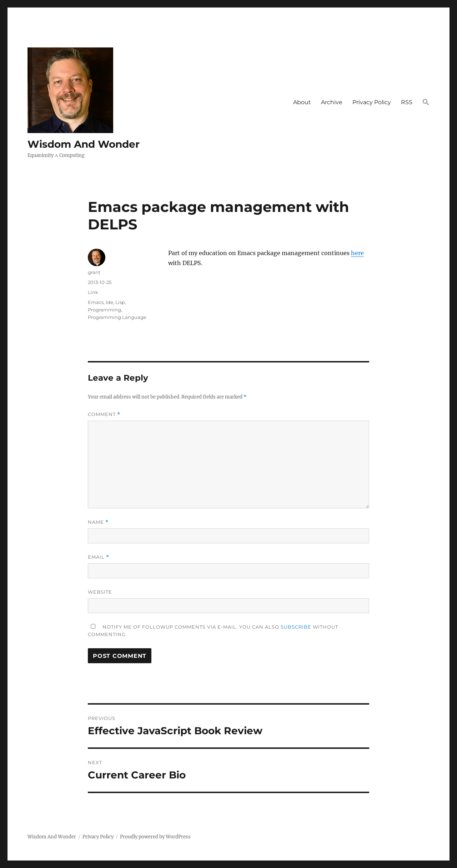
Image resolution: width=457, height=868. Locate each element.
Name (98, 522)
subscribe (296, 627)
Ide (109, 302)
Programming (104, 310)
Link (93, 292)
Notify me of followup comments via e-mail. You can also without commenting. (213, 631)
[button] (426, 103)
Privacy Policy (372, 102)
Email (99, 557)
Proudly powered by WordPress (155, 837)
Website (100, 592)
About (302, 102)
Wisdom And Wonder (84, 144)
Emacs (96, 302)
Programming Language (117, 317)
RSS (407, 102)
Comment (104, 414)
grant (94, 272)
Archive (332, 102)
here (357, 253)
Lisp (120, 302)
